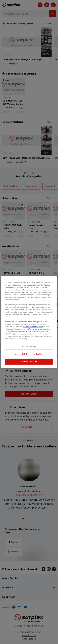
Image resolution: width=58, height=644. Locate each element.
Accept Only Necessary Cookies (29, 354)
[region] (29, 322)
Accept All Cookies (29, 362)
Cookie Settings (29, 347)
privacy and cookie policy (33, 327)
